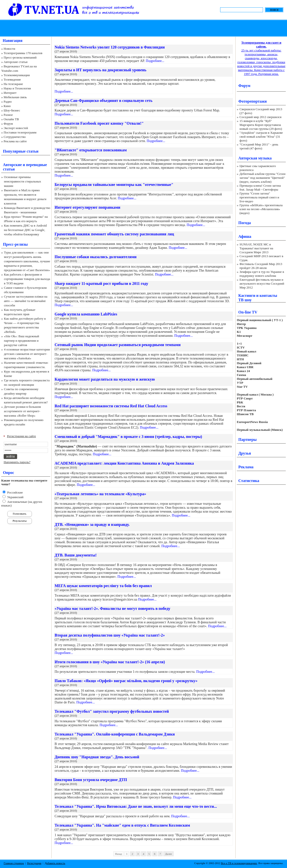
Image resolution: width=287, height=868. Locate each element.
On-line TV (248, 312)
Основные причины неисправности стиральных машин (23, 181)
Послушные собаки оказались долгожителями (96, 257)
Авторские (12, 165)
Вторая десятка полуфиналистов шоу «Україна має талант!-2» (110, 635)
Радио (8, 102)
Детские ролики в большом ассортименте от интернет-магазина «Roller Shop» (22, 411)
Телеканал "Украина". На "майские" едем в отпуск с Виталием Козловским (122, 825)
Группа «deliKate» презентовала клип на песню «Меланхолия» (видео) (261, 209)
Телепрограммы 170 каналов (23, 53)
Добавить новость (55, 863)
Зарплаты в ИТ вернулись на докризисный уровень (101, 70)
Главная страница (14, 863)
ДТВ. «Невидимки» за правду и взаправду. (92, 524)
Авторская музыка (255, 158)
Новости (9, 49)
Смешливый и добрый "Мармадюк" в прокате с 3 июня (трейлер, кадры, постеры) (128, 437)
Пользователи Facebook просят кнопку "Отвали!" (99, 123)
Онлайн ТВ (11, 119)
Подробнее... (155, 61)
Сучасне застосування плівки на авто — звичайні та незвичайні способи (26, 301)
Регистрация (34, 863)
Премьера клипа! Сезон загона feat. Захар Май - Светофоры (260, 187)
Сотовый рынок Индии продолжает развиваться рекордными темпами (118, 345)
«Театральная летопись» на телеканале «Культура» (100, 494)
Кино (7, 106)
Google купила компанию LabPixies (86, 314)
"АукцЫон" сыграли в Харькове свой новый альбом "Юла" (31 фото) (261, 137)
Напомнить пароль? (17, 462)
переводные (36, 165)
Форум (8, 124)
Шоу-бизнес (12, 110)
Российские (15, 492)
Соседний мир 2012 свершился (260, 117)
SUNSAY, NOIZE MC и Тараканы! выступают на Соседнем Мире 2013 (256, 248)
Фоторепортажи (252, 101)
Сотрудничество (15, 137)
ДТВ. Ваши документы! (76, 555)
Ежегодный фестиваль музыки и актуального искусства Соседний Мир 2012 (262, 283)
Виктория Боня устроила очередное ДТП (91, 780)
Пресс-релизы (15, 244)
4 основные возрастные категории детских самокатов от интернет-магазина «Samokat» (27, 354)
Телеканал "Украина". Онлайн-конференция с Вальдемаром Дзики (115, 734)
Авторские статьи (16, 62)
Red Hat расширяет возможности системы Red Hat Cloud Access (111, 406)
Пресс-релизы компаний (20, 57)
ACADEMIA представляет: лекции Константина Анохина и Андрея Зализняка (124, 463)
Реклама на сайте (15, 141)
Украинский (15, 497)
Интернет (10, 93)
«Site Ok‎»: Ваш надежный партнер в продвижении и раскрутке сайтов (22, 341)
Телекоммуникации (17, 75)
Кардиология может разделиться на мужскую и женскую (105, 379)
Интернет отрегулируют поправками (87, 207)
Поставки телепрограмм (20, 132)
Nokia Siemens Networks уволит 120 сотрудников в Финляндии (110, 47)
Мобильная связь (15, 97)
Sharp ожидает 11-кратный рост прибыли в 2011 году (101, 283)
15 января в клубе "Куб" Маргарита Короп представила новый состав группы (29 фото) (261, 125)
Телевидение (12, 79)
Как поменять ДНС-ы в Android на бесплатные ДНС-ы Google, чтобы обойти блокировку (25, 230)
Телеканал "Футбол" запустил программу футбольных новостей (112, 711)
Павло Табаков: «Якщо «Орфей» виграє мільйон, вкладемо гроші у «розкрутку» (126, 681)
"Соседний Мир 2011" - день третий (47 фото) (259, 146)
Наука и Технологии (17, 88)
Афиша (245, 236)
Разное (8, 115)
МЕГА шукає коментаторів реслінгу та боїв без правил (103, 586)
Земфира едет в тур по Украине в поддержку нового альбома (262, 274)
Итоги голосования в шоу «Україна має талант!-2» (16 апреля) (110, 662)
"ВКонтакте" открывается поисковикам (91, 150)
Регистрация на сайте (22, 436)
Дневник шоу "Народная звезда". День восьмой (97, 757)
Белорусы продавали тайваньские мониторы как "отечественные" (114, 185)
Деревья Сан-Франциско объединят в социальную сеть (103, 101)
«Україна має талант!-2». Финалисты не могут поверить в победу (113, 609)
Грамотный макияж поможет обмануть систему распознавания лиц (114, 234)
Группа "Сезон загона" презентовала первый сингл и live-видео (259, 197)
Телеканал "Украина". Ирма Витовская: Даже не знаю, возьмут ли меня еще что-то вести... (136, 806)
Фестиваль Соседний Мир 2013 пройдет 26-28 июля (261, 266)
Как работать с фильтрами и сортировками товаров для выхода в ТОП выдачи (27, 279)
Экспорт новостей (16, 128)
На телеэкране (13, 84)
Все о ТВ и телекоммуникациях (239, 863)
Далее (168, 854)
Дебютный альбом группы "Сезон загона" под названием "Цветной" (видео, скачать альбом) (263, 178)
